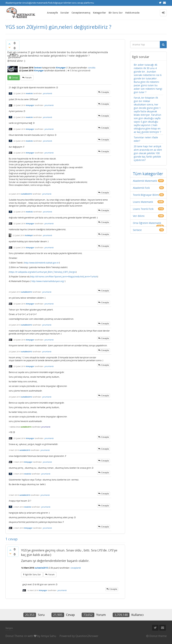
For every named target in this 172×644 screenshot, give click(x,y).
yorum (28, 78)
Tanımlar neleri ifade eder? (146, 139)
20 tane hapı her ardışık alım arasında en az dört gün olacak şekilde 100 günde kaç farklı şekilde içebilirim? (148, 153)
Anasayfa (52, 13)
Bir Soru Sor (116, 13)
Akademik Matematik (145, 181)
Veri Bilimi (139, 216)
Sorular (65, 13)
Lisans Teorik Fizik (143, 209)
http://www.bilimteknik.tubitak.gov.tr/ (42, 263)
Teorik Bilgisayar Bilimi (146, 195)
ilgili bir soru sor (33, 574)
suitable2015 (26, 427)
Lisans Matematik (143, 202)
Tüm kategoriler (148, 174)
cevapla (105, 92)
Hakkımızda (132, 13)
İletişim (9, 628)
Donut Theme (14, 636)
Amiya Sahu (49, 636)
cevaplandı (76, 568)
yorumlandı (48, 93)
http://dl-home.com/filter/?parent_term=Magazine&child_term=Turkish (64, 277)
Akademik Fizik (141, 188)
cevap (15, 78)
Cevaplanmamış (81, 13)
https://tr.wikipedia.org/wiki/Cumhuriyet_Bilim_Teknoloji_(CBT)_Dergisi (43, 272)
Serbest (38, 68)
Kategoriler (99, 13)
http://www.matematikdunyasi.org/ (48, 281)
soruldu (92, 68)
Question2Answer (87, 636)
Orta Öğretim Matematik (147, 223)
